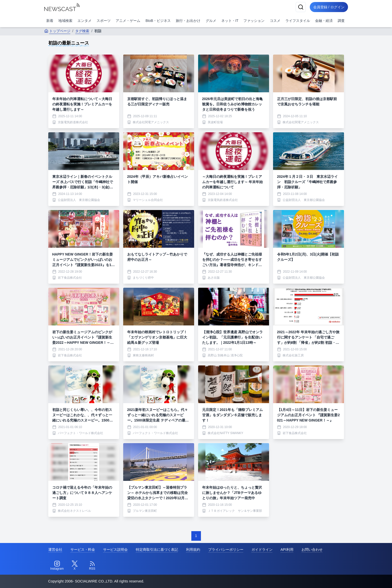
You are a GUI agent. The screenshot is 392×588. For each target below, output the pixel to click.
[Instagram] (57, 566)
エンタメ (84, 21)
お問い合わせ (312, 550)
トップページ (57, 31)
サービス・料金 (83, 550)
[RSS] (92, 566)
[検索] (300, 7)
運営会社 (55, 550)
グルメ (211, 21)
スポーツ (104, 21)
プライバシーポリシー (226, 550)
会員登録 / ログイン (328, 7)
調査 (341, 21)
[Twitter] (75, 566)
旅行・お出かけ (188, 21)
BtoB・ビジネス (158, 21)
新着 (50, 21)
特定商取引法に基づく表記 (157, 550)
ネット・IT (230, 21)
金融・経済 (324, 21)
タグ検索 (82, 31)
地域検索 (65, 21)
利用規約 (193, 550)
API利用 (287, 550)
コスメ (275, 21)
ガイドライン (262, 550)
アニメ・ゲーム (128, 21)
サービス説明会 (115, 550)
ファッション (254, 21)
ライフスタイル (298, 21)
